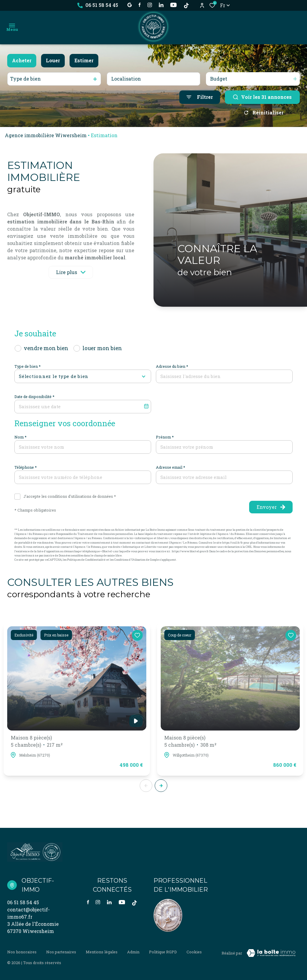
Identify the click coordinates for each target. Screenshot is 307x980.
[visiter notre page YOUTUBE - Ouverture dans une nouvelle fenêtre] (173, 5)
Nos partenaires (61, 952)
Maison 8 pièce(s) (37, 741)
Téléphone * (26, 467)
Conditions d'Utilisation (130, 560)
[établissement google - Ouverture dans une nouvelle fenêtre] (130, 5)
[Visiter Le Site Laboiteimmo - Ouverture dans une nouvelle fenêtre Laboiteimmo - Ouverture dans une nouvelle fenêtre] (271, 953)
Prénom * (165, 437)
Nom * (21, 437)
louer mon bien (102, 348)
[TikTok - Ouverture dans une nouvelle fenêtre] (186, 6)
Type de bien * (28, 366)
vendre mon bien (46, 348)
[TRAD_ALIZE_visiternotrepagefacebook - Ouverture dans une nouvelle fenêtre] (140, 5)
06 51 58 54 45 (23, 902)
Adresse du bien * (172, 366)
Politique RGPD (163, 952)
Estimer (84, 60)
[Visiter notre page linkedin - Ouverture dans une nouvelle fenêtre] (161, 5)
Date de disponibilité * (34, 397)
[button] (161, 786)
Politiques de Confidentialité (86, 560)
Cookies (194, 952)
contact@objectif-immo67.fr (28, 913)
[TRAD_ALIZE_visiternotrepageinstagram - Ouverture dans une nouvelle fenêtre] (150, 5)
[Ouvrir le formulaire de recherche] (200, 97)
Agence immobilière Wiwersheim (46, 135)
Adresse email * (171, 467)
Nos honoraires (22, 952)
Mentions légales (102, 952)
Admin (133, 952)
